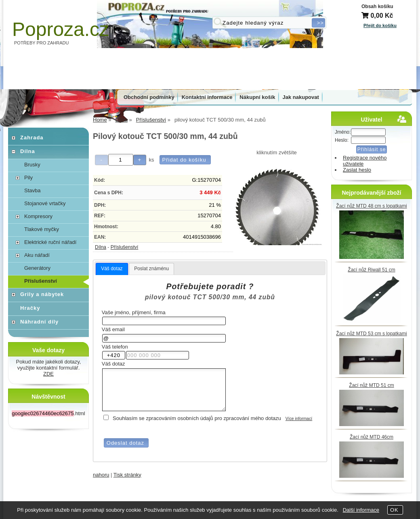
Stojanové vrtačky (45, 203)
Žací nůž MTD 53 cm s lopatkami (371, 334)
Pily (28, 178)
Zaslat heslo (357, 170)
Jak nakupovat (301, 97)
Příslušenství (125, 247)
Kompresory (38, 216)
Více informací (299, 419)
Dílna (101, 247)
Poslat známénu (151, 269)
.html (48, 413)
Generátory (37, 268)
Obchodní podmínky (149, 97)
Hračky (30, 308)
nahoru (101, 475)
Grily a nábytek (42, 294)
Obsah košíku (377, 6)
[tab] (112, 269)
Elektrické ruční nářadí (50, 242)
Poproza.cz (61, 29)
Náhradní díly (39, 322)
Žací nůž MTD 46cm (372, 437)
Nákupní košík (257, 97)
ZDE (48, 374)
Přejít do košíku (380, 25)
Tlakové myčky (42, 229)
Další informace (361, 510)
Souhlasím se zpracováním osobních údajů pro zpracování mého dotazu (197, 418)
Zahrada (32, 138)
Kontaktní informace (207, 97)
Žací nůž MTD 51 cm (371, 385)
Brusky (32, 165)
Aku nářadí (37, 255)
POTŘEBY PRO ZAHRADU (42, 43)
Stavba (32, 190)
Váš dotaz (112, 269)
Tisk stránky (127, 475)
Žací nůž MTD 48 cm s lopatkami (371, 206)
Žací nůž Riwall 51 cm (371, 270)
